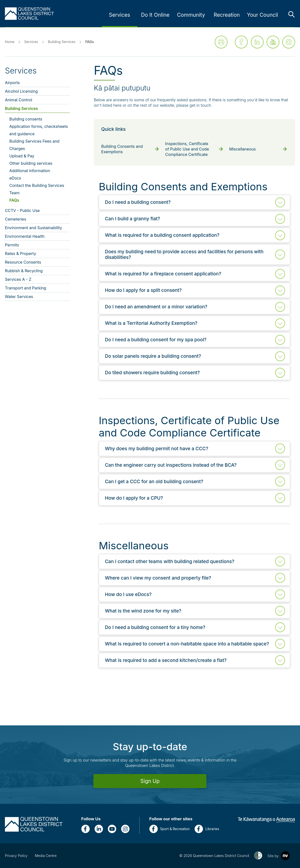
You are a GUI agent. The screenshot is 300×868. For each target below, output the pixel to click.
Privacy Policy (16, 856)
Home (10, 42)
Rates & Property (21, 254)
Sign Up (150, 781)
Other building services (31, 163)
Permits (12, 245)
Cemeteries (16, 219)
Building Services (62, 42)
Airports (12, 83)
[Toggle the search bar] (291, 14)
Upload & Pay (22, 156)
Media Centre (46, 856)
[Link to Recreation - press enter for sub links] (227, 15)
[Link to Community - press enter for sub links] (191, 15)
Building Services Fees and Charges (34, 145)
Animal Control (19, 100)
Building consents (26, 119)
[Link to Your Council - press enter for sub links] (262, 15)
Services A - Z (18, 279)
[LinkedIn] (99, 829)
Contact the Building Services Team (37, 189)
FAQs (14, 200)
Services (31, 42)
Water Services (19, 297)
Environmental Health (25, 236)
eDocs (15, 178)
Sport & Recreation (170, 829)
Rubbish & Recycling (24, 271)
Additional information (30, 171)
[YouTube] (112, 829)
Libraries (207, 829)
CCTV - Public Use (22, 210)
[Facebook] (86, 829)
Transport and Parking (26, 288)
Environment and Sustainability (34, 228)
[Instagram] (125, 829)
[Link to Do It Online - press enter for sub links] (155, 15)
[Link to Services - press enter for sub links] (119, 15)
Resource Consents (23, 262)
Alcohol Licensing (21, 91)
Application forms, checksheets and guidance (39, 130)
